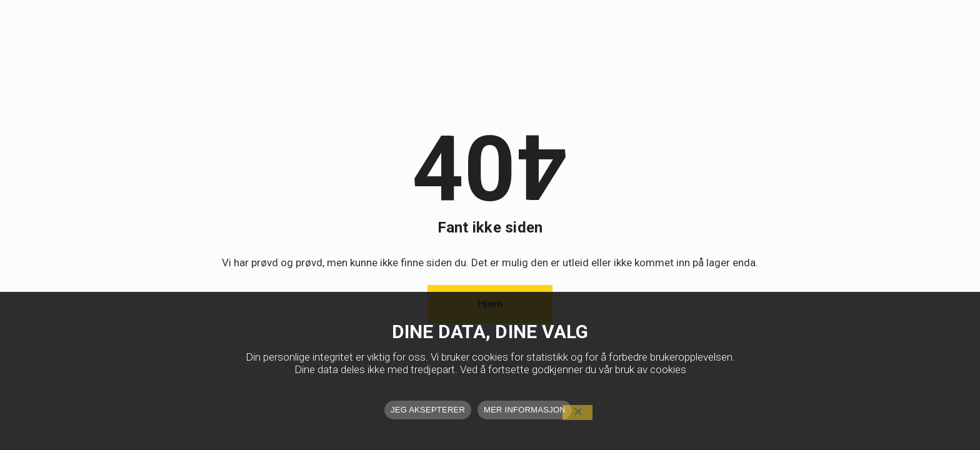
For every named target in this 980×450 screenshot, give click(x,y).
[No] (577, 412)
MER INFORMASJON (525, 410)
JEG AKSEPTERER (428, 410)
